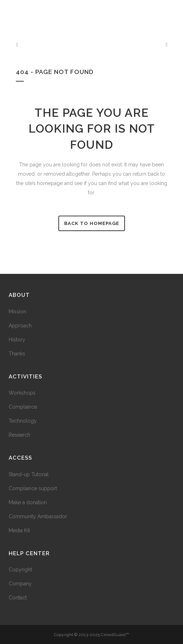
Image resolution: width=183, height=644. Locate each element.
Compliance (23, 407)
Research (19, 435)
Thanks (17, 354)
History (17, 340)
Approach (20, 326)
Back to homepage (92, 223)
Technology (23, 421)
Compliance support (33, 488)
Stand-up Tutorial (29, 474)
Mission (17, 312)
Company (20, 584)
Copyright (20, 570)
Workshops (22, 393)
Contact (18, 598)
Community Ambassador (38, 516)
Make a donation (28, 502)
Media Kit (19, 530)
